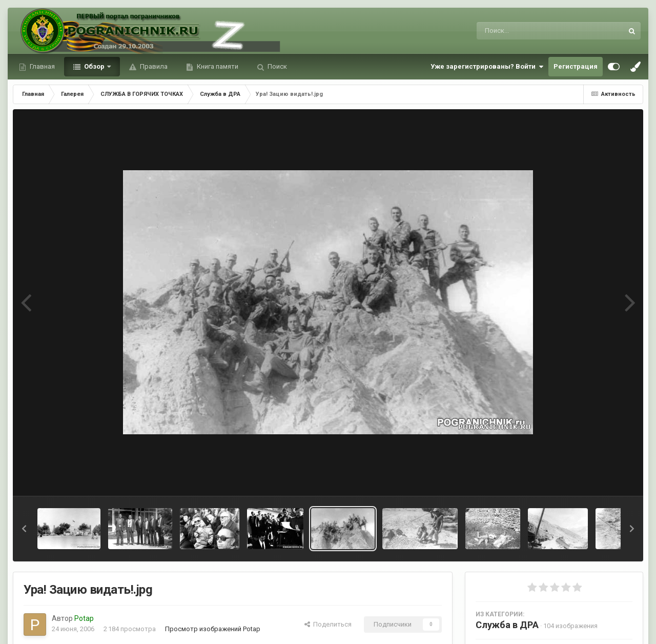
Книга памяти (217, 66)
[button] (24, 529)
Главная (42, 66)
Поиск (276, 66)
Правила (153, 66)
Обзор (94, 66)
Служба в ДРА (507, 625)
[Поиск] (531, 31)
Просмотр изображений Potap (213, 629)
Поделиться (328, 624)
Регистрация (576, 66)
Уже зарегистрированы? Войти (487, 67)
